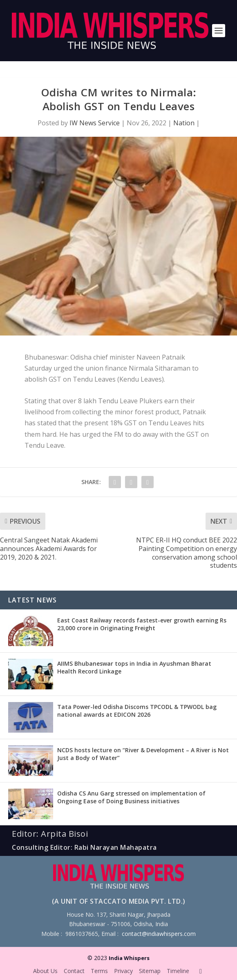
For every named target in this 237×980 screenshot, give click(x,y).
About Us (45, 971)
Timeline (178, 971)
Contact (74, 971)
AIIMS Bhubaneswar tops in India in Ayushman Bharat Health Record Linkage (134, 667)
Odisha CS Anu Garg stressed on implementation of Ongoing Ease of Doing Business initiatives (131, 797)
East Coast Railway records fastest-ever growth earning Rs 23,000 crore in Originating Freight (142, 624)
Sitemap (150, 971)
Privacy (123, 971)
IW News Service (95, 123)
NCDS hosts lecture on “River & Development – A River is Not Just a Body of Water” (143, 754)
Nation (184, 123)
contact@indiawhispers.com (159, 934)
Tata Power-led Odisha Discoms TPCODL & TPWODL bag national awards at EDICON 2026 (137, 710)
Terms (99, 971)
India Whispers (129, 958)
